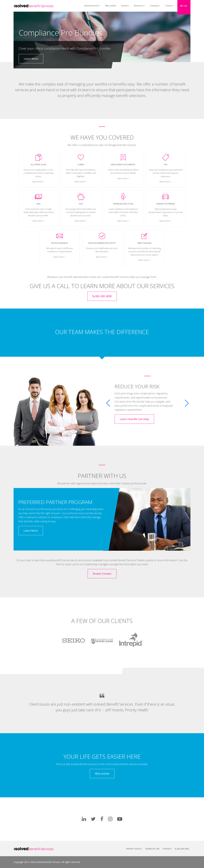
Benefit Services (92, 6)
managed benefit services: (122, 145)
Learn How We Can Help (134, 419)
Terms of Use (152, 849)
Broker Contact (102, 574)
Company (154, 6)
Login (184, 6)
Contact (169, 6)
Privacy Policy (134, 849)
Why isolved (111, 6)
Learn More (31, 59)
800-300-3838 (102, 296)
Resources (139, 6)
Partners (125, 6)
